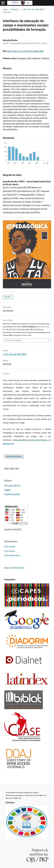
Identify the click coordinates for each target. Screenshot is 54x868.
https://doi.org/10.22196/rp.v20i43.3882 (25, 51)
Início (5, 9)
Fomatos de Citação (13, 340)
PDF (9, 297)
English (8, 490)
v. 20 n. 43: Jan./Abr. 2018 (33, 9)
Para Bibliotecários (12, 555)
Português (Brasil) (12, 486)
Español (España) (12, 494)
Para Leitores (10, 547)
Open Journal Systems (14, 568)
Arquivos (15, 9)
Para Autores (10, 551)
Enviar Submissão (14, 456)
